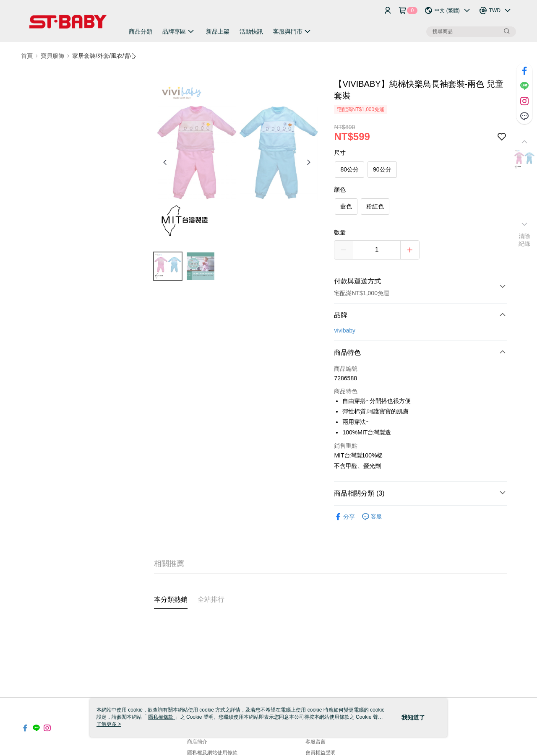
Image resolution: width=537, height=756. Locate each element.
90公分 (382, 169)
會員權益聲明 (321, 753)
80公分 (349, 169)
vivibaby (345, 330)
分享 (344, 517)
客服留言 (315, 742)
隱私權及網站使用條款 (212, 753)
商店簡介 (197, 742)
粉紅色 (375, 206)
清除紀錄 (525, 240)
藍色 (346, 206)
